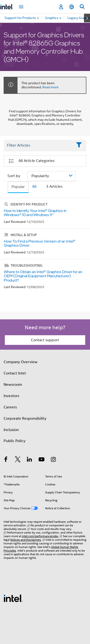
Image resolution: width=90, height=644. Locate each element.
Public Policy (15, 441)
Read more (50, 87)
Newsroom (13, 385)
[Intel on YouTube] (42, 460)
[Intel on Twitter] (18, 460)
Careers (10, 407)
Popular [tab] (18, 187)
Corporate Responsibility (25, 419)
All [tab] (34, 187)
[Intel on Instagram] (53, 460)
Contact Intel (15, 373)
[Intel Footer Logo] (13, 598)
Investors (11, 396)
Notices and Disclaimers (26, 540)
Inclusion (11, 430)
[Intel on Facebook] (6, 460)
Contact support (45, 340)
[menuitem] (52, 18)
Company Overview (21, 362)
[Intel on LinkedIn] (30, 460)
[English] (72, 7)
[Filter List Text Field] (38, 146)
